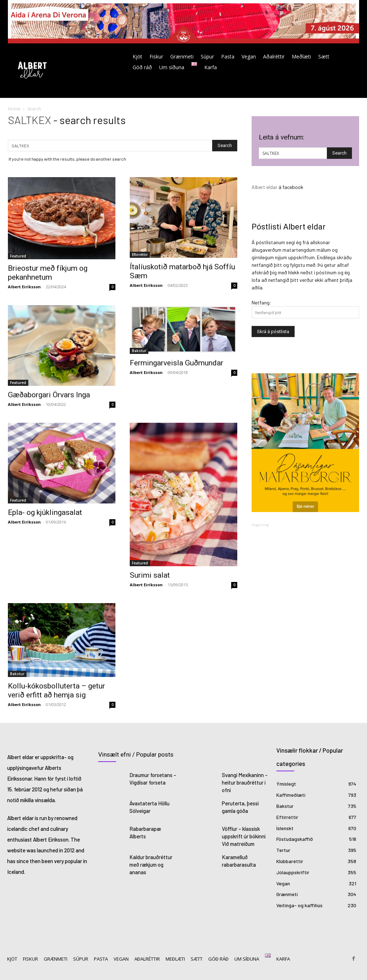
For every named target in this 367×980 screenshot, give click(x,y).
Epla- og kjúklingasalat (45, 512)
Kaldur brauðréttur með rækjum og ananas (150, 861)
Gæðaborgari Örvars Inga (49, 395)
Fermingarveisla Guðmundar (177, 363)
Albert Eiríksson (24, 287)
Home (14, 109)
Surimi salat (150, 575)
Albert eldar (264, 187)
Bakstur (139, 351)
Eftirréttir (140, 255)
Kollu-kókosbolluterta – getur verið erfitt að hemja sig (56, 690)
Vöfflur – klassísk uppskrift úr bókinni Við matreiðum (243, 834)
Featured (18, 256)
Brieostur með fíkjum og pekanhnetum (48, 273)
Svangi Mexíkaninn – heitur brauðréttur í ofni (244, 782)
